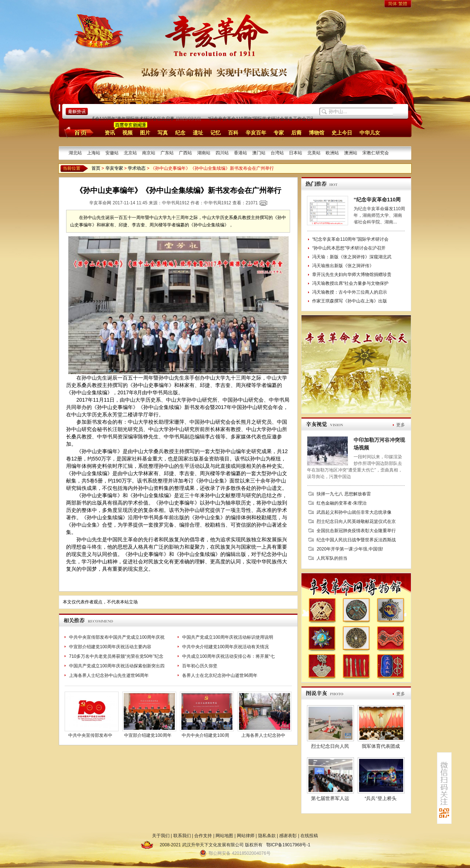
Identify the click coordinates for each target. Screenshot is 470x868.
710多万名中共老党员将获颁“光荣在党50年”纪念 (116, 656)
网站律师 (246, 836)
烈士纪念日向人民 (330, 746)
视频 (127, 133)
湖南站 (204, 153)
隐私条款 (267, 836)
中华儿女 (370, 133)
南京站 (149, 153)
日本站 (296, 153)
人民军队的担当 (332, 558)
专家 (279, 133)
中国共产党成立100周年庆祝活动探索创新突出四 (117, 666)
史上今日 (342, 133)
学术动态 (137, 168)
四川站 (222, 153)
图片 (145, 133)
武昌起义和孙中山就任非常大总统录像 (354, 512)
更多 (401, 425)
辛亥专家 (114, 168)
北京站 (130, 153)
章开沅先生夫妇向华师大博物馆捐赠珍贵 (352, 275)
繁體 (403, 4)
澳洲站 (351, 153)
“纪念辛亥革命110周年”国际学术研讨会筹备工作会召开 (263, 119)
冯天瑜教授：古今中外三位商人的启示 (350, 292)
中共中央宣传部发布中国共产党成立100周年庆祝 (117, 637)
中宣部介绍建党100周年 (148, 735)
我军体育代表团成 (381, 746)
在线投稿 (309, 836)
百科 (233, 133)
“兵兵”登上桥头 (381, 798)
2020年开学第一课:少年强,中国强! (350, 549)
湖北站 (75, 153)
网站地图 (224, 836)
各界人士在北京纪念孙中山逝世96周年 (220, 675)
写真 (163, 133)
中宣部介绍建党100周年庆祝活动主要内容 (110, 647)
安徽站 (112, 153)
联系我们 (182, 836)
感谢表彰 (288, 836)
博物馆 (317, 133)
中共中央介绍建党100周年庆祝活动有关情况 (225, 647)
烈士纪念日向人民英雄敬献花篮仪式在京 (356, 521)
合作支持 (203, 836)
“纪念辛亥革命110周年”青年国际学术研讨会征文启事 (124, 119)
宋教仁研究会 (376, 153)
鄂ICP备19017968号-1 (288, 845)
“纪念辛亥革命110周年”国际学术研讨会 (350, 239)
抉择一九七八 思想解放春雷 (344, 494)
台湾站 (277, 153)
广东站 (167, 153)
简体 (393, 4)
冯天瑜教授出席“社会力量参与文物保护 (350, 283)
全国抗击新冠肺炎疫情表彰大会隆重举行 (356, 531)
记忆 (216, 133)
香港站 (241, 153)
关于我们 (161, 836)
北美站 (314, 153)
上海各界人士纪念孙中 (263, 735)
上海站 (94, 153)
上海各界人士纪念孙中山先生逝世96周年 (109, 675)
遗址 (198, 133)
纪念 (180, 133)
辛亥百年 (256, 133)
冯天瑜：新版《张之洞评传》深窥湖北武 (352, 257)
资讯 (110, 133)
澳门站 (259, 153)
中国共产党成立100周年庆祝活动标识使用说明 (228, 637)
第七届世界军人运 (330, 798)
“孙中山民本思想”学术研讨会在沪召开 (349, 248)
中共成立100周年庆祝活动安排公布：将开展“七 (228, 656)
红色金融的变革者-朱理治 (341, 503)
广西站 (185, 153)
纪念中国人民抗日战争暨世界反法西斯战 (356, 540)
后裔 (296, 133)
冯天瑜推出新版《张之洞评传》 (343, 266)
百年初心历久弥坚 (200, 666)
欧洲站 (332, 153)
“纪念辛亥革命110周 (377, 200)
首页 (78, 132)
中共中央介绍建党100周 (205, 735)
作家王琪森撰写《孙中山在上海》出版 (350, 301)
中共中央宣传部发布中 (90, 735)
